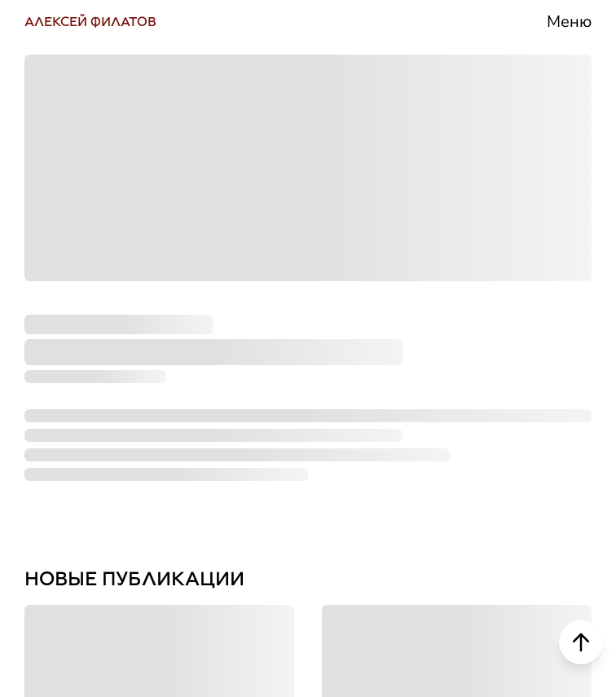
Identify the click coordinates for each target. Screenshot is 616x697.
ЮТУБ (57, 330)
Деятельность (502, 267)
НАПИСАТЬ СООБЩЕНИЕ (162, 519)
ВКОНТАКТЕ (91, 204)
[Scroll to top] (581, 642)
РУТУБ (60, 393)
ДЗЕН (55, 457)
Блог (442, 391)
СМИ (443, 329)
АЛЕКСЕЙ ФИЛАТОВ (90, 22)
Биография (484, 205)
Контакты (473, 515)
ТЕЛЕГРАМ (84, 267)
